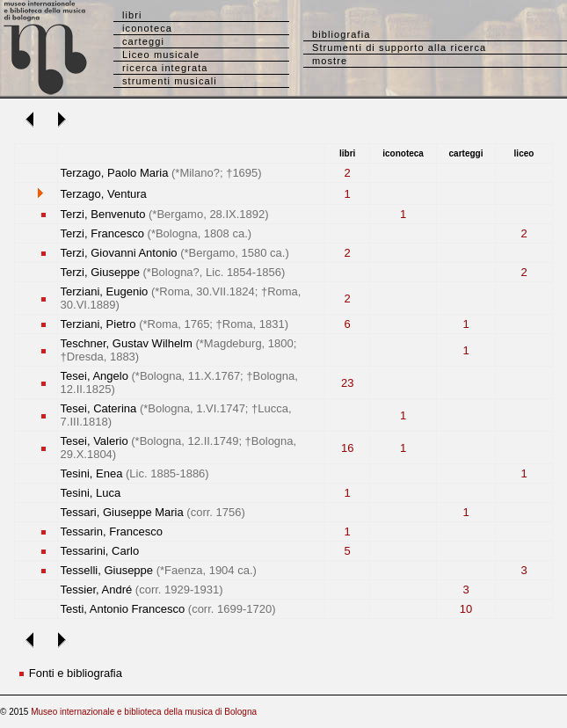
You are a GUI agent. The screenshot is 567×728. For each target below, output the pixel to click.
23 (347, 383)
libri (132, 15)
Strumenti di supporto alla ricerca (399, 47)
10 (466, 609)
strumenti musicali (170, 81)
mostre (330, 61)
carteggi (143, 41)
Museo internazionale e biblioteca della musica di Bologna (144, 712)
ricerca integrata (165, 68)
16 (347, 448)
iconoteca (147, 28)
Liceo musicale (161, 55)
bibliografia (341, 34)
